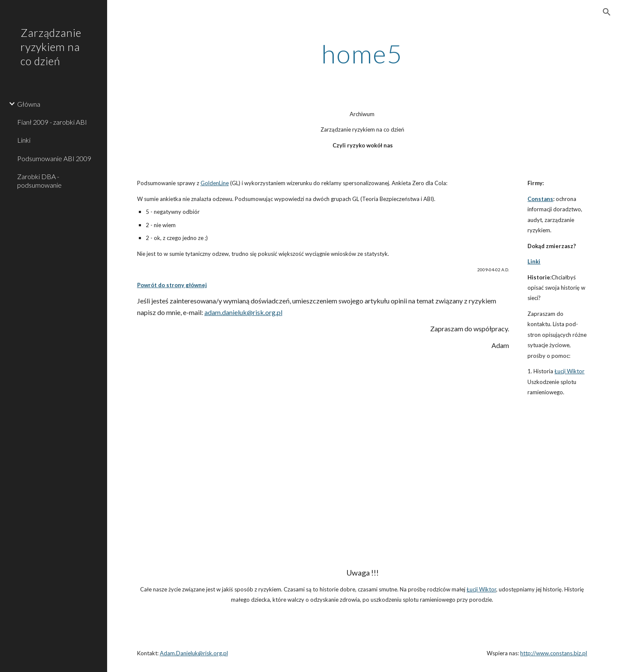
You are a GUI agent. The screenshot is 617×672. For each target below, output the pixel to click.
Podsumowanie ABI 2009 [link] (54, 158)
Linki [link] (24, 140)
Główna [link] (29, 104)
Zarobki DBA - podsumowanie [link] (39, 180)
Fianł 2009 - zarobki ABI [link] (52, 122)
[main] (362, 54)
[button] (607, 12)
